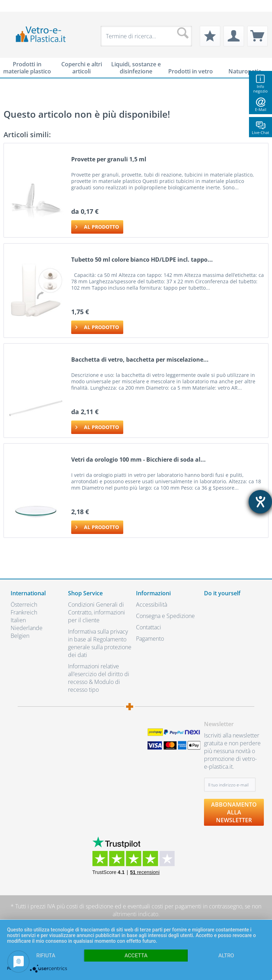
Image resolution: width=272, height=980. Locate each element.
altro (226, 956)
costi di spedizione (90, 906)
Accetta (136, 956)
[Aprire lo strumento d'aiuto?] (260, 502)
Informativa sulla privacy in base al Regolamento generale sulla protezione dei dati (100, 643)
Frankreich (24, 612)
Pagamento (150, 639)
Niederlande (27, 628)
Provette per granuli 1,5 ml (109, 159)
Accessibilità (152, 605)
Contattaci (149, 627)
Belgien (20, 636)
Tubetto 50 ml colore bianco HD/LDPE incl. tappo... (142, 260)
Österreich (24, 605)
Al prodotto (97, 226)
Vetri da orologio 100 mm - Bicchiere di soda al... (138, 460)
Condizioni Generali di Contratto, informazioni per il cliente (97, 612)
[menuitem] (14, 6)
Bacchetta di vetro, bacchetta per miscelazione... (140, 360)
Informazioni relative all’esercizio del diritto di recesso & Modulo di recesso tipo (99, 678)
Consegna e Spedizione (165, 616)
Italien (18, 620)
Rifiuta (46, 956)
